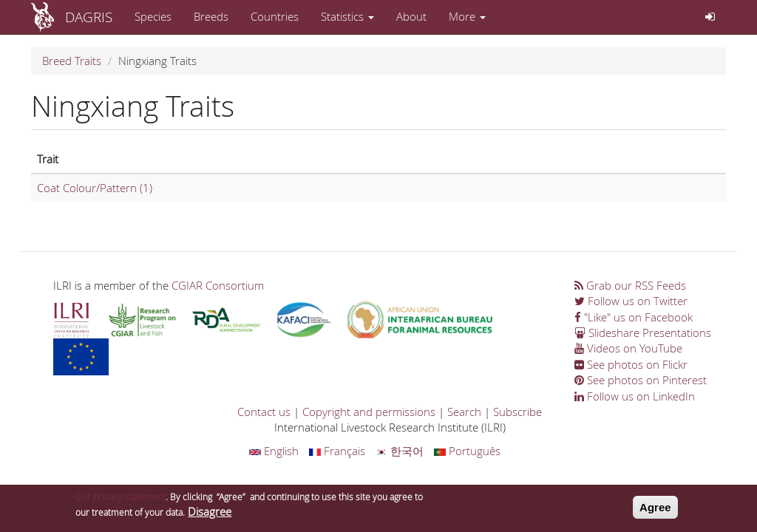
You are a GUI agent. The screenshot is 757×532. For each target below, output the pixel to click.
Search (464, 412)
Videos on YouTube (628, 348)
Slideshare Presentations (643, 332)
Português (467, 451)
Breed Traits (72, 61)
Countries (275, 16)
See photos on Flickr (631, 364)
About (411, 16)
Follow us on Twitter (631, 301)
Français (337, 451)
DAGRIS (89, 17)
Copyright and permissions (369, 412)
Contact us (264, 412)
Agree (655, 511)
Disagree (210, 515)
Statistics (347, 16)
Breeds (211, 16)
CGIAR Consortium (218, 285)
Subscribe (517, 412)
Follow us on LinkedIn (635, 396)
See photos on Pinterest (641, 380)
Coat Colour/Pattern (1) (95, 188)
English (274, 451)
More (467, 16)
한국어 (400, 451)
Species (153, 16)
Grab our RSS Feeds (630, 285)
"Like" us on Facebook (634, 317)
